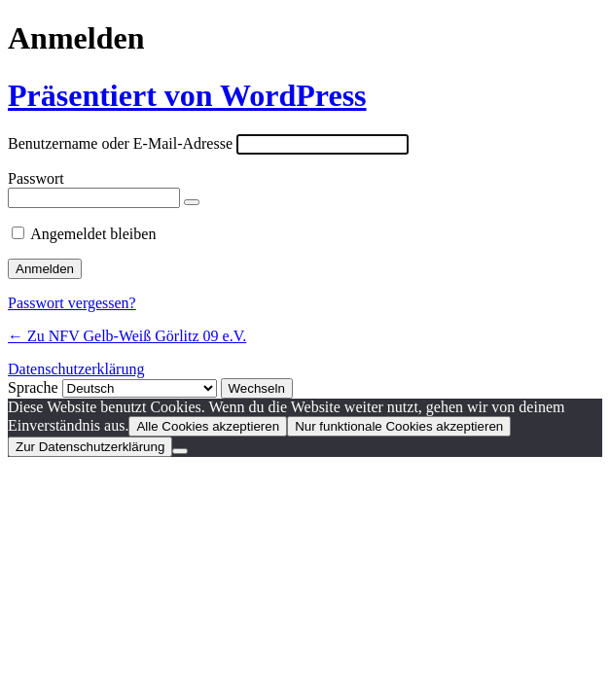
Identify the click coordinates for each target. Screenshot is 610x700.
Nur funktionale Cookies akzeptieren (399, 426)
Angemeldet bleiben (93, 234)
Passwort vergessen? (72, 303)
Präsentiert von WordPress (187, 95)
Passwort (36, 178)
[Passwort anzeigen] (192, 202)
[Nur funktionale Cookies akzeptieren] (180, 451)
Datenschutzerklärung (76, 369)
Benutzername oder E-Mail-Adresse (120, 143)
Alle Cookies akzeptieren (208, 426)
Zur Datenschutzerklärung (90, 447)
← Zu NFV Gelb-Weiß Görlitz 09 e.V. (127, 336)
